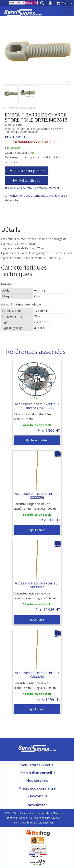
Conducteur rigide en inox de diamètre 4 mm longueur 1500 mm (36, 506)
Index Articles (43, 813)
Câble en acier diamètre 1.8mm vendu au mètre (33, 417)
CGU (15, 813)
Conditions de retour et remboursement (32, 188)
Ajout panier (37, 530)
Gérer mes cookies (40, 818)
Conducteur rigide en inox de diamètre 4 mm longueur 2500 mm (36, 596)
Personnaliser (37, 440)
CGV (7, 813)
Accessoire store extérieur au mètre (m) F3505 (37, 406)
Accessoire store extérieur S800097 (37, 585)
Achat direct (27, 180)
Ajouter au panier (27, 171)
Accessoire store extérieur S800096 (37, 495)
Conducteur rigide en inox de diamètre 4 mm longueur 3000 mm (36, 685)
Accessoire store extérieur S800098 (37, 675)
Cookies (22, 818)
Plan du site (26, 813)
